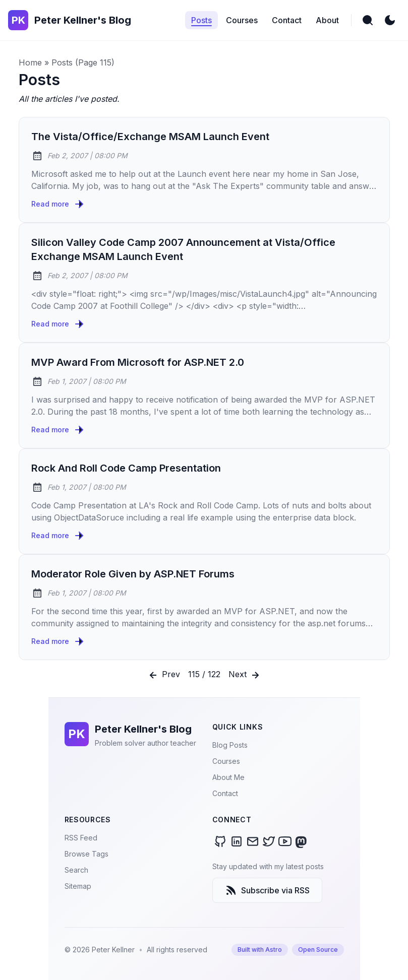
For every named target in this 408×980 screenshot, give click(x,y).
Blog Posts (230, 745)
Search (76, 870)
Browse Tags (86, 854)
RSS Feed (81, 838)
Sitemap (78, 886)
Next (245, 675)
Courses (226, 761)
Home (30, 62)
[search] (368, 20)
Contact (225, 793)
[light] (390, 20)
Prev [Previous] (164, 675)
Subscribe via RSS (267, 890)
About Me (228, 777)
